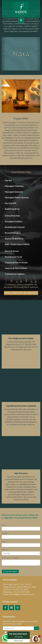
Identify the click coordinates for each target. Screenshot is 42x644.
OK (37, 628)
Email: (4, 542)
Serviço (5, 550)
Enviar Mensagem (10, 571)
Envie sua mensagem (10, 558)
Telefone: (5, 533)
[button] (4, 54)
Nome (4, 525)
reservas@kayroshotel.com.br (22, 594)
